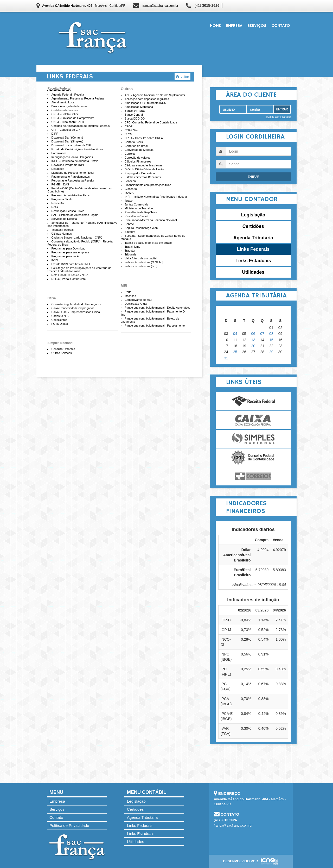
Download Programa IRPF (68, 165)
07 (262, 334)
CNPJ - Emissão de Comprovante (73, 118)
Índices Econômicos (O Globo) (144, 262)
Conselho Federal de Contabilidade (253, 458)
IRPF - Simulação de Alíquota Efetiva (75, 161)
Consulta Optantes (63, 349)
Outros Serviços (61, 353)
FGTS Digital (59, 324)
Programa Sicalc (62, 199)
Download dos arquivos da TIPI (71, 145)
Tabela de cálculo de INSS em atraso (148, 243)
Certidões (253, 226)
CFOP (129, 126)
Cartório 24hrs (134, 142)
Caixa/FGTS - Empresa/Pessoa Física (75, 312)
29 (271, 352)
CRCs (128, 134)
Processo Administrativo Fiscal (71, 195)
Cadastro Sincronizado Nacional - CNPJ (77, 238)
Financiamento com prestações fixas (148, 185)
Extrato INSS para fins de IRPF (71, 264)
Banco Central (134, 115)
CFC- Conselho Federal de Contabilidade (151, 122)
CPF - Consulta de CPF (66, 130)
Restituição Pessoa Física (68, 211)
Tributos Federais (62, 230)
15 (271, 340)
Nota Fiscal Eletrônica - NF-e (70, 275)
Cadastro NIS (60, 316)
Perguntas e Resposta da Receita (73, 180)
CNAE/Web (132, 130)
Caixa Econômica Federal (253, 420)
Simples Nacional (60, 343)
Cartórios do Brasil (136, 146)
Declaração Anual (136, 304)
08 (271, 334)
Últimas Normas (61, 234)
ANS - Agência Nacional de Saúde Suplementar (155, 95)
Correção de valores (137, 158)
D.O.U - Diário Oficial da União (144, 169)
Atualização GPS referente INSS (145, 103)
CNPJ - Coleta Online (65, 114)
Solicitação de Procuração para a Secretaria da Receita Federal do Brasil (79, 270)
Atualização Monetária (139, 107)
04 (235, 334)
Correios (130, 154)
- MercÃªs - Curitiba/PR (84, 6)
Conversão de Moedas (139, 150)
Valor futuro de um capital (141, 258)
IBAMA (129, 193)
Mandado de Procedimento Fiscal (73, 173)
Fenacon (130, 181)
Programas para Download (68, 248)
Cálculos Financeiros (138, 161)
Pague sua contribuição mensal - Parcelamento (155, 326)
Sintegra (130, 232)
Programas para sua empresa (70, 252)
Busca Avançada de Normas (69, 106)
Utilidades (253, 272)
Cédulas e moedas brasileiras (143, 165)
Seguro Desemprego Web (141, 228)
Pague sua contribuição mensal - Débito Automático (158, 308)
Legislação (253, 215)
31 (226, 358)
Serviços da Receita (64, 219)
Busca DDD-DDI (135, 118)
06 (253, 334)
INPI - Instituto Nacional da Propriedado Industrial (156, 197)
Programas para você (65, 256)
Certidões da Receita (65, 110)
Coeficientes (59, 320)
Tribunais (130, 254)
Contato (281, 26)
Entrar (282, 109)
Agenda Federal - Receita (68, 95)
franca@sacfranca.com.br (160, 6)
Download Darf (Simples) (67, 141)
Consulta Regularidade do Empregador (76, 304)
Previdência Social (136, 216)
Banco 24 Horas (135, 111)
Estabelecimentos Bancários (143, 177)
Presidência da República (141, 212)
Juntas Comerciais (136, 204)
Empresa (234, 26)
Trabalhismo (132, 247)
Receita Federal (59, 89)
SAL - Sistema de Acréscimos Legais (75, 215)
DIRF (55, 134)
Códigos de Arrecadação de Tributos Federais (80, 126)
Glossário (131, 189)
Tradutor (130, 251)
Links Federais (253, 249)
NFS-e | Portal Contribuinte (68, 279)
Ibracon (129, 201)
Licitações (58, 169)
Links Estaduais (253, 261)
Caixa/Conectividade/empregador (72, 308)
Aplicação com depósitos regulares (147, 99)
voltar (182, 77)
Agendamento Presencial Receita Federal (78, 98)
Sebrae (129, 224)
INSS (55, 260)
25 (235, 352)
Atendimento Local (63, 102)
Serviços (257, 26)
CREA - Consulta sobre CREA (144, 138)
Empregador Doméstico (140, 173)
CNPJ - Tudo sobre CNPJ (68, 122)
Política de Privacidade (69, 825)
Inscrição (130, 296)
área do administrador (278, 117)
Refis (55, 207)
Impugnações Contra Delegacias (72, 157)
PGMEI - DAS (60, 184)
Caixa (52, 298)
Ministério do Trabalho (139, 208)
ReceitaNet (58, 203)
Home (215, 26)
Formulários (59, 153)
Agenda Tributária (253, 238)
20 (253, 346)
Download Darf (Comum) (67, 138)
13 (253, 340)
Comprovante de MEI (138, 300)
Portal (128, 292)
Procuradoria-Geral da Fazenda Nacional (151, 220)
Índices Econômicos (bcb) (141, 266)
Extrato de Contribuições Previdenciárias (77, 149)
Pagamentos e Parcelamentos (70, 177)
